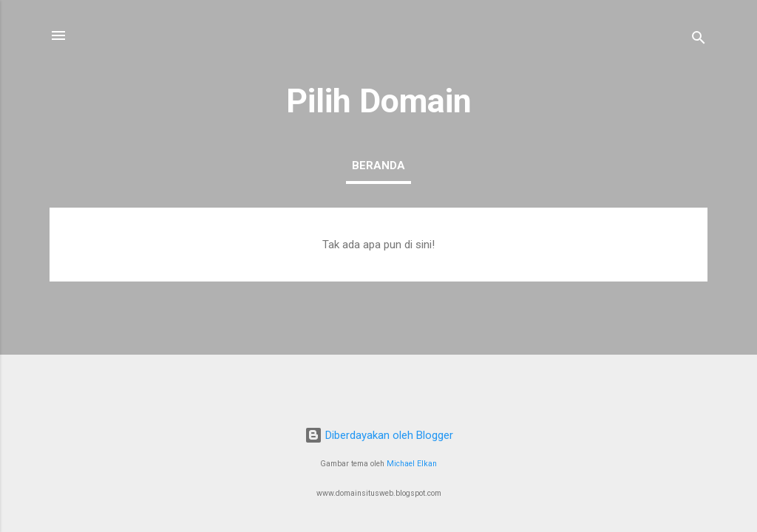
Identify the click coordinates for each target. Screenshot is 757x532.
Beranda (378, 166)
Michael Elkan (412, 464)
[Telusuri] (699, 40)
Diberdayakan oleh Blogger (379, 435)
